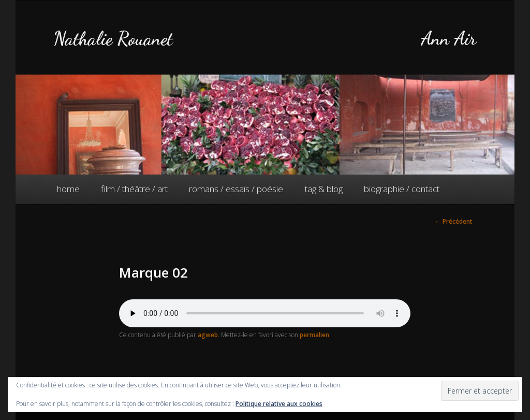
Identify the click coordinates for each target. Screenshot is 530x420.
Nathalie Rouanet (113, 39)
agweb (208, 335)
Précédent (454, 221)
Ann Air (449, 39)
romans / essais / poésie (236, 189)
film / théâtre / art (134, 189)
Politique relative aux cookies (279, 404)
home (68, 189)
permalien (314, 335)
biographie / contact (402, 189)
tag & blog (324, 189)
